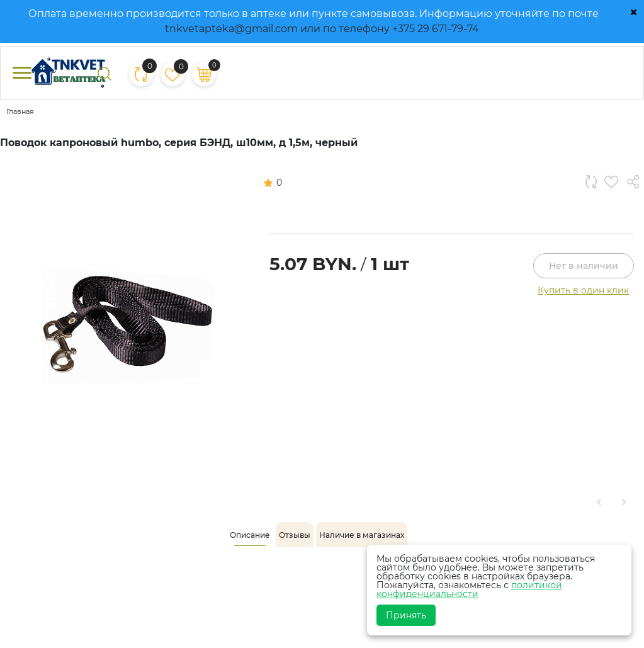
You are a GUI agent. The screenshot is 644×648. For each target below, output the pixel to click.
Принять (406, 615)
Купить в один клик (583, 290)
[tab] (250, 535)
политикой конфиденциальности (469, 589)
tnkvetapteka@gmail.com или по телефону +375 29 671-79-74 (322, 29)
